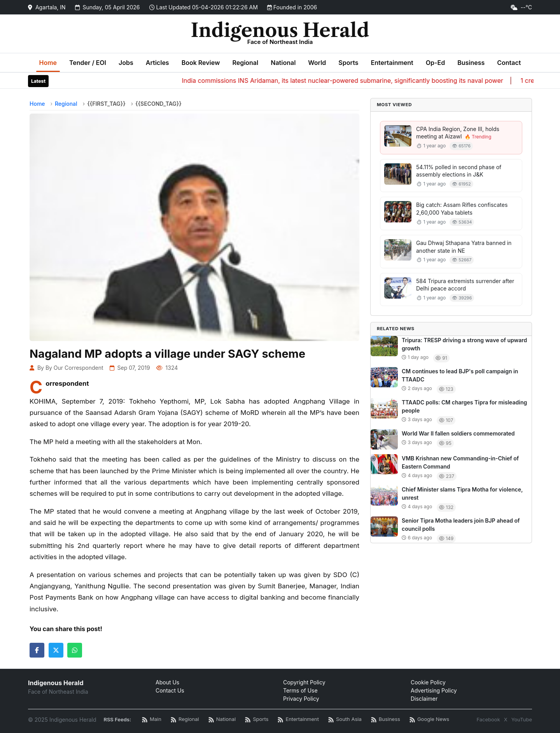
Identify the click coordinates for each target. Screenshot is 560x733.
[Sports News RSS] (257, 720)
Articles (157, 63)
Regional (245, 63)
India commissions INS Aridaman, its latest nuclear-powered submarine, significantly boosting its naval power (349, 80)
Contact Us (170, 690)
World (317, 63)
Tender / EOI (88, 63)
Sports (348, 63)
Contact (509, 63)
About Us (167, 682)
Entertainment (392, 63)
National (283, 63)
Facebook (488, 719)
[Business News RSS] (386, 720)
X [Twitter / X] (506, 719)
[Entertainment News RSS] (298, 720)
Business (471, 63)
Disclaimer (424, 699)
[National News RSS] (222, 720)
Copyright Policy (304, 682)
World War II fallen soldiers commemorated (458, 433)
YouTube (522, 719)
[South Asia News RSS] (345, 720)
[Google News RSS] (429, 720)
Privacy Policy (301, 699)
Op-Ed (435, 63)
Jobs (126, 63)
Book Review (201, 63)
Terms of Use (300, 690)
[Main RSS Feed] (152, 720)
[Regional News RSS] (185, 720)
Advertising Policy (434, 690)
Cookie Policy (428, 682)
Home (48, 63)
